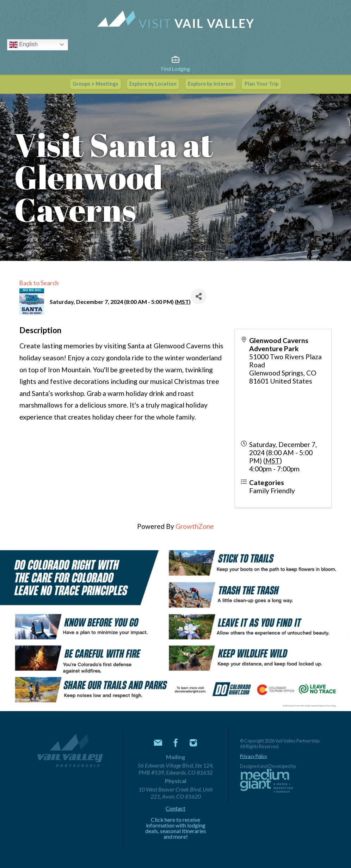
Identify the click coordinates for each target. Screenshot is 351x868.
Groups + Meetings (95, 84)
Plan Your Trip (261, 84)
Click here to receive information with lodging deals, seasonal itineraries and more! (176, 828)
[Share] (199, 296)
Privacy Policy (254, 756)
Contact (175, 808)
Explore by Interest (211, 84)
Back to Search (39, 283)
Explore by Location (153, 84)
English (23, 45)
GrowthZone (195, 526)
